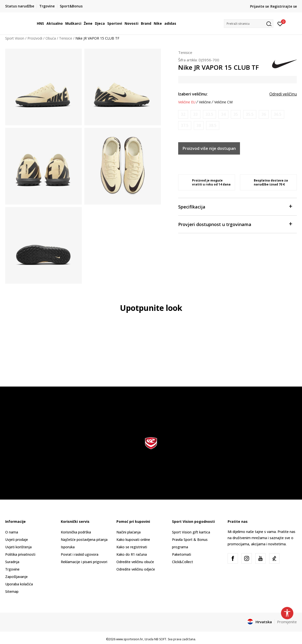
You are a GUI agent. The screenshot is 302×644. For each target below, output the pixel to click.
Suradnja (12, 562)
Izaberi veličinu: (193, 94)
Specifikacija (235, 206)
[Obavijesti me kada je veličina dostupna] (183, 114)
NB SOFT (160, 639)
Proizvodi (35, 38)
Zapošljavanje (16, 577)
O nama (12, 532)
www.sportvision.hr (130, 639)
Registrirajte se (284, 6)
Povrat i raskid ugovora (80, 554)
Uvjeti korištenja (18, 547)
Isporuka (68, 547)
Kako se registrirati (132, 547)
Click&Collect (183, 562)
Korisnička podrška (76, 532)
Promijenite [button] (287, 622)
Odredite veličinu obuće (135, 562)
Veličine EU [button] (187, 102)
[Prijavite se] (280, 23)
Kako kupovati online (133, 540)
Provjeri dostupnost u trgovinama (235, 224)
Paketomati (182, 554)
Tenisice (66, 38)
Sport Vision (15, 38)
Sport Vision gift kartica (191, 532)
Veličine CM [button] (223, 102)
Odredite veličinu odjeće (136, 569)
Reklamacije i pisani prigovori (84, 562)
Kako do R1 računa (132, 554)
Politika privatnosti (20, 554)
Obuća (51, 38)
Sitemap (12, 591)
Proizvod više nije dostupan (209, 148)
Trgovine (12, 569)
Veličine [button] (205, 102)
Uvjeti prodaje (17, 540)
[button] (249, 24)
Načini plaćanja (129, 532)
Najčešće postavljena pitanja (84, 540)
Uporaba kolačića (19, 584)
